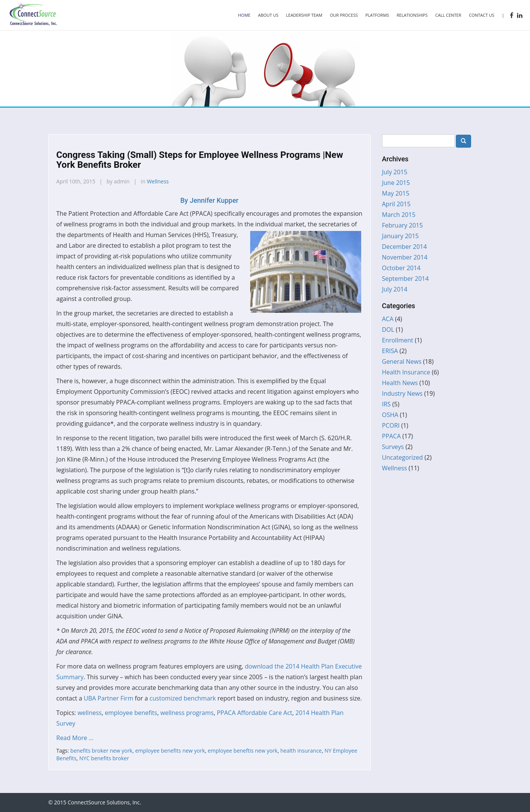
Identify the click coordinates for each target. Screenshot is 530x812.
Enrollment (398, 340)
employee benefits (131, 713)
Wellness (158, 181)
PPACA (392, 436)
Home (244, 15)
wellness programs (187, 713)
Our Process (344, 15)
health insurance (301, 751)
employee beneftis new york (243, 751)
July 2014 (395, 289)
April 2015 (396, 204)
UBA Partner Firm (108, 698)
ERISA (390, 351)
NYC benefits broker (104, 758)
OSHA (390, 415)
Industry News (402, 393)
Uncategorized (403, 457)
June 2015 (396, 183)
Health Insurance (406, 372)
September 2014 (405, 279)
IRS (386, 404)
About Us (268, 15)
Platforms (377, 15)
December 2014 (405, 247)
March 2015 (399, 215)
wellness (90, 713)
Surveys (393, 447)
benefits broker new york (101, 751)
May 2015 (396, 193)
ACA (388, 319)
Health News (400, 383)
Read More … (75, 738)
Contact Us (482, 15)
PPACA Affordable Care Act (255, 713)
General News (402, 361)
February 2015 (403, 225)
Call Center (448, 15)
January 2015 (401, 236)
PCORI (391, 425)
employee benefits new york (170, 751)
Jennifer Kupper (209, 200)
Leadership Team (304, 15)
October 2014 (401, 268)
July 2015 (395, 172)
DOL (388, 330)
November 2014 (405, 257)
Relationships (412, 15)
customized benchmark (182, 698)
